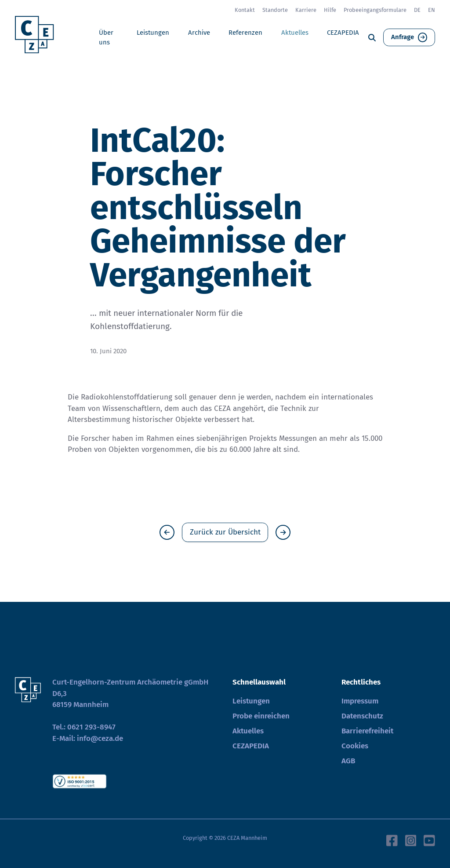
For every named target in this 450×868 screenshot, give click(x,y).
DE (417, 10)
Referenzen (245, 33)
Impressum (360, 701)
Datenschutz (362, 716)
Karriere (306, 10)
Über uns (106, 37)
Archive (199, 33)
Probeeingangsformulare (375, 10)
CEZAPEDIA (343, 33)
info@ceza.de (100, 738)
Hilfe (330, 10)
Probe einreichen (261, 716)
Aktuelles (295, 33)
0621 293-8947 (91, 727)
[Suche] (372, 38)
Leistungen (153, 33)
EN (432, 10)
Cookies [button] (355, 746)
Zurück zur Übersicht (225, 532)
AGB (348, 761)
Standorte (275, 10)
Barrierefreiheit (367, 731)
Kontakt (245, 10)
